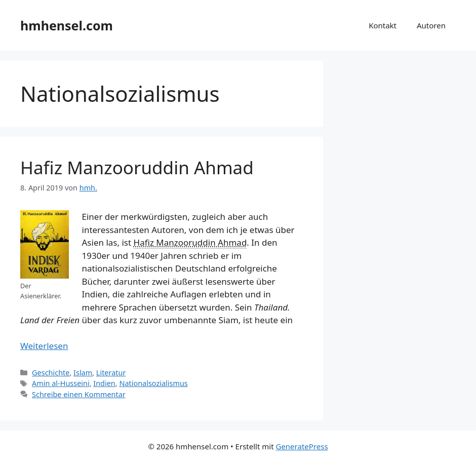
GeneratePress (302, 446)
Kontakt (383, 25)
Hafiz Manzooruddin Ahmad (137, 167)
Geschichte (51, 373)
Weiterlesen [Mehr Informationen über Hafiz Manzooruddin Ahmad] (44, 346)
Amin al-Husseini (61, 383)
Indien (104, 383)
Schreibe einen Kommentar (79, 394)
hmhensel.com (67, 25)
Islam (83, 373)
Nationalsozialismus (153, 383)
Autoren (431, 25)
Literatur (111, 373)
